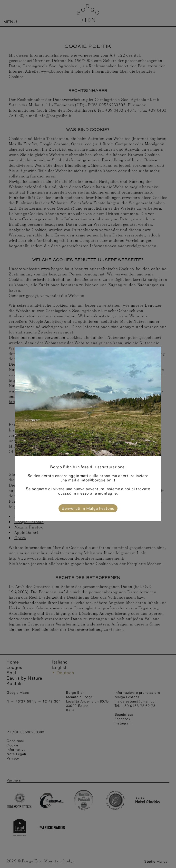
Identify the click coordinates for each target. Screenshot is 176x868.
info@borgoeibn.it (98, 480)
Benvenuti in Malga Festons (88, 508)
